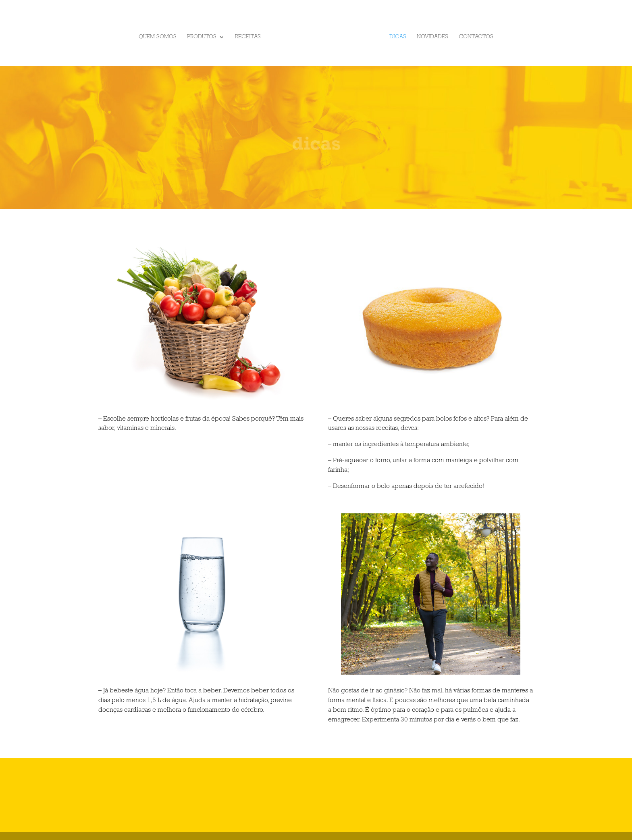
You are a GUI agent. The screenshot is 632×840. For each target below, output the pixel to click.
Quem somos (158, 37)
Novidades (432, 37)
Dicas (398, 37)
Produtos (202, 37)
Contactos (476, 37)
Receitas (248, 37)
